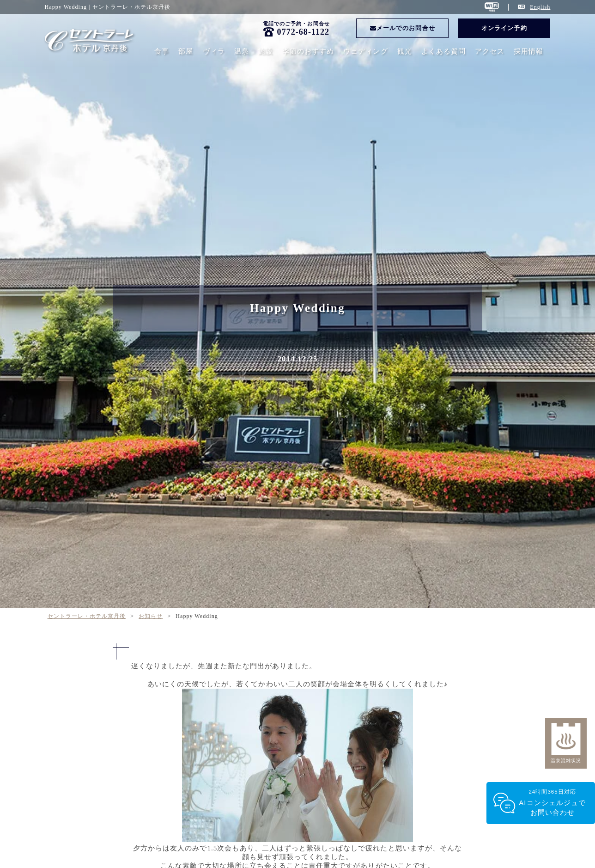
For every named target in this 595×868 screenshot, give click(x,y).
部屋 (186, 51)
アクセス (490, 51)
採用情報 (528, 51)
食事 (162, 51)
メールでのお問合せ (403, 28)
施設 (266, 51)
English (540, 7)
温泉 (242, 51)
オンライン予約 (504, 28)
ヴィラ (214, 51)
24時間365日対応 (552, 803)
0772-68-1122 (304, 32)
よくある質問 (443, 51)
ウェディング (365, 51)
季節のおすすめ (308, 51)
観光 (405, 51)
